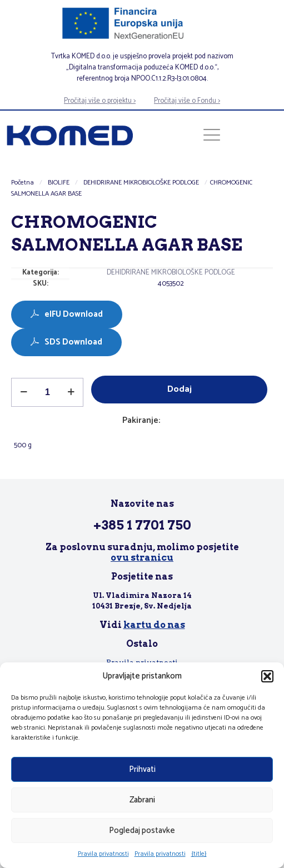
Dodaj (180, 389)
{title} (199, 854)
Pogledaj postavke (142, 830)
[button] (267, 676)
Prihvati (142, 769)
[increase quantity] (71, 392)
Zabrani (142, 800)
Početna (23, 183)
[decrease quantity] (24, 392)
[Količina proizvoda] (47, 392)
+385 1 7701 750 (142, 525)
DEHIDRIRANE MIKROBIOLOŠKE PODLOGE (141, 183)
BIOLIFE (59, 183)
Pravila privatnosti (103, 854)
